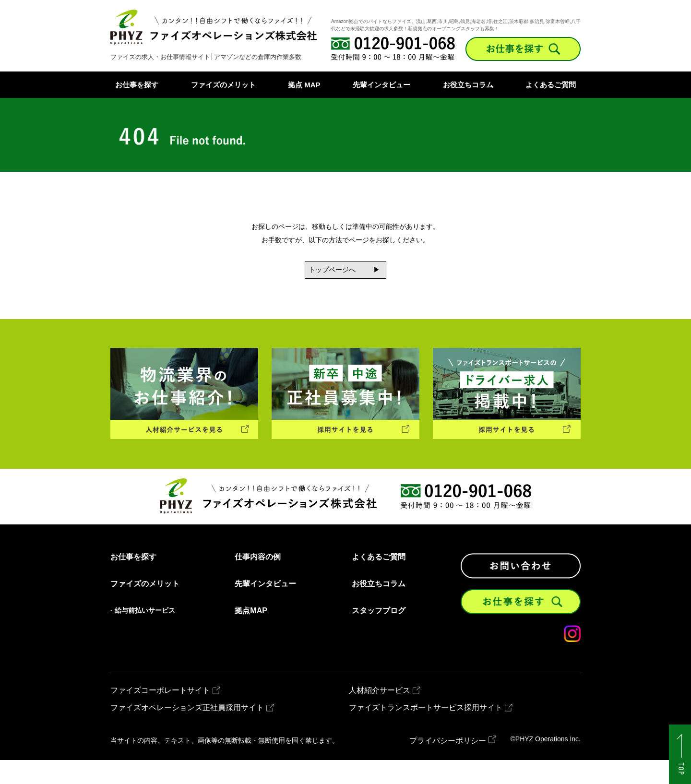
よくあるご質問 (551, 85)
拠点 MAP (304, 85)
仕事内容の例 (258, 582)
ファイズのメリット (223, 85)
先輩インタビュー (381, 85)
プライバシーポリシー (448, 765)
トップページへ (317, 273)
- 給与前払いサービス (143, 635)
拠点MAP (251, 635)
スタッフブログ (379, 635)
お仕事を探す (137, 85)
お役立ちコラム (468, 85)
